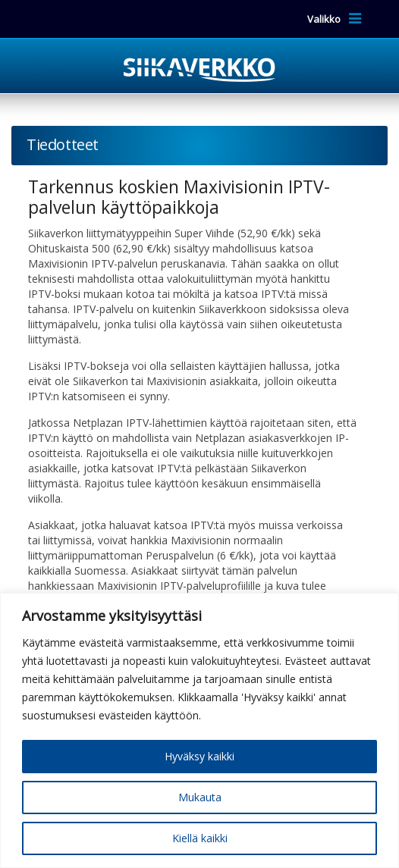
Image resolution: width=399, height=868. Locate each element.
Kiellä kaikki (200, 838)
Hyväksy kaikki (199, 756)
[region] (199, 730)
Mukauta (200, 797)
